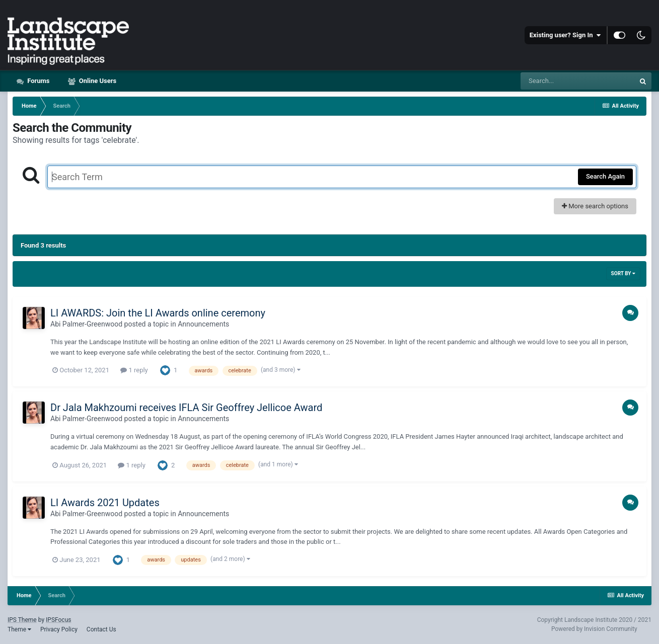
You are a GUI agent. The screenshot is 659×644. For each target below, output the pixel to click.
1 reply (134, 370)
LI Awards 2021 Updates (105, 503)
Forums (38, 81)
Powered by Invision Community (594, 629)
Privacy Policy (59, 629)
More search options (595, 206)
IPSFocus (58, 620)
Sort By (623, 273)
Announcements (203, 324)
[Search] (577, 81)
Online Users (97, 81)
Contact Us (101, 629)
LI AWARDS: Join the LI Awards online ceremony (158, 313)
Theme (19, 629)
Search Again (605, 176)
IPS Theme (22, 620)
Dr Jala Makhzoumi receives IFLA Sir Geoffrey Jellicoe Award (186, 408)
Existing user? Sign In (565, 35)
